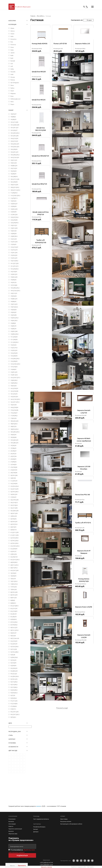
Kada (12, 55)
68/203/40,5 (14, 562)
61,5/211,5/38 (14, 532)
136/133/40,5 (14, 261)
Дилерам (36, 832)
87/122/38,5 (14, 622)
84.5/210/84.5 (14, 606)
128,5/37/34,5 (14, 217)
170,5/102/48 (14, 410)
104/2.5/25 (14, 163)
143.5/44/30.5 (14, 269)
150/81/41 (13, 326)
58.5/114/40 (14, 508)
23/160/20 (13, 464)
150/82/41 (13, 329)
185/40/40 (13, 437)
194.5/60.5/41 (14, 440)
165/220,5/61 (14, 397)
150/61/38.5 (14, 320)
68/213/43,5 (14, 568)
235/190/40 (14, 467)
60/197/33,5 (14, 524)
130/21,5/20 (14, 228)
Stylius (12, 88)
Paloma (13, 80)
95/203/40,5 (14, 690)
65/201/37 (13, 551)
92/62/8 (13, 655)
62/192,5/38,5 (14, 541)
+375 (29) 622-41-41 (46, 862)
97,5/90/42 (14, 706)
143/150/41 (14, 272)
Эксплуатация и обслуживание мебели (71, 824)
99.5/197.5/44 (14, 712)
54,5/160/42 (14, 483)
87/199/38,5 (14, 625)
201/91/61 (13, 454)
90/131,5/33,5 (14, 630)
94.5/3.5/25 (14, 674)
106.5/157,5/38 (15, 179)
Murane (13, 77)
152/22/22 (13, 345)
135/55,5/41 (14, 258)
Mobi (12, 74)
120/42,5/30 (14, 209)
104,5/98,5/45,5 (15, 155)
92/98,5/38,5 (14, 657)
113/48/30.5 (14, 193)
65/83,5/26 (14, 554)
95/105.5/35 (14, 679)
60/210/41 (13, 527)
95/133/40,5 (14, 685)
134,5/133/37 (14, 247)
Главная (33, 16)
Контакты (11, 821)
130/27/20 (13, 231)
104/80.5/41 (14, 166)
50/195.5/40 (14, 475)
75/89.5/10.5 (14, 584)
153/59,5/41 (14, 350)
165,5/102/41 (14, 388)
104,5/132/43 (14, 138)
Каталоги (11, 831)
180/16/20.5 (14, 424)
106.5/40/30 (14, 182)
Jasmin (12, 53)
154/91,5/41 (14, 372)
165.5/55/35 (14, 394)
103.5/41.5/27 (14, 128)
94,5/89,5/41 (14, 671)
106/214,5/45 (14, 185)
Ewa (12, 42)
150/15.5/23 (14, 304)
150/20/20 (13, 310)
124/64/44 (13, 212)
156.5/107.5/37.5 (15, 377)
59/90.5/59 (14, 516)
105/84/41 (13, 174)
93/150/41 (13, 663)
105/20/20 (13, 171)
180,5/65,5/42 (14, 421)
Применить (22, 865)
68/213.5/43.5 (14, 565)
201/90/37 (13, 451)
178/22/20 (13, 418)
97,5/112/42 (14, 701)
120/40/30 (13, 206)
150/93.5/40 (14, 331)
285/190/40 (14, 473)
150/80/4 (13, 323)
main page (12, 7)
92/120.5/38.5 (14, 646)
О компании (12, 819)
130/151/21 (14, 225)
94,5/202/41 (14, 668)
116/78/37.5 (14, 198)
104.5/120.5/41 (15, 157)
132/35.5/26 (14, 242)
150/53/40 (13, 315)
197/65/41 (13, 445)
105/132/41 (14, 168)
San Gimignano (15, 83)
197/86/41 (13, 448)
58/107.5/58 (14, 513)
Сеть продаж (12, 824)
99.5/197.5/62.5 (15, 714)
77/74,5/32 (14, 587)
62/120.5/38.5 (14, 538)
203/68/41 (13, 459)
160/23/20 (13, 386)
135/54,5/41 (14, 255)
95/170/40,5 (14, 687)
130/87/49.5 (14, 236)
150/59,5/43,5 (14, 318)
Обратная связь (13, 834)
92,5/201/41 (14, 644)
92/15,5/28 (14, 649)
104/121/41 (14, 160)
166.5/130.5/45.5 (15, 399)
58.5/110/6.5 (14, 505)
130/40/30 (13, 233)
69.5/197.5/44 (14, 570)
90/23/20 (13, 636)
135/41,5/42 (14, 253)
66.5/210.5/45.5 (15, 560)
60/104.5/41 (14, 521)
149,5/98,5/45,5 (15, 288)
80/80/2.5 (13, 603)
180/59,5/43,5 (14, 429)
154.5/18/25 (14, 367)
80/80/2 (13, 600)
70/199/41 (13, 573)
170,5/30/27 (14, 413)
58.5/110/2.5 (14, 502)
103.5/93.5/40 (14, 136)
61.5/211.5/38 (14, 535)
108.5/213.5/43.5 (15, 190)
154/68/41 (13, 369)
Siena (12, 85)
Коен (12, 96)
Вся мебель (40, 16)
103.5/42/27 (14, 130)
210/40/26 (13, 462)
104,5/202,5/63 (15, 147)
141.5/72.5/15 (14, 266)
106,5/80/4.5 (14, 176)
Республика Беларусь (39, 827)
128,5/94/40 (14, 220)
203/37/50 (13, 456)
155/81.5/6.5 (14, 375)
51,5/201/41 (14, 481)
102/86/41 (13, 119)
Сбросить (12, 866)
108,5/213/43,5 (15, 187)
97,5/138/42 (14, 704)
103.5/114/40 (14, 122)
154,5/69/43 (14, 356)
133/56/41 (13, 244)
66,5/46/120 (14, 557)
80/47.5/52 (14, 598)
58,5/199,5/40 (14, 500)
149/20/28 (13, 296)
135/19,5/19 (14, 250)
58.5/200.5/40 (14, 511)
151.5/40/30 (14, 339)
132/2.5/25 (14, 239)
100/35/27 (13, 114)
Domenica (13, 39)
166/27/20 (13, 405)
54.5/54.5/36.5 (15, 486)
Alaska (12, 28)
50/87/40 (13, 478)
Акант (12, 91)
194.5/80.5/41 (14, 443)
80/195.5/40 (14, 592)
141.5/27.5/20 (14, 263)
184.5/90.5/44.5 (15, 432)
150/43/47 (13, 312)
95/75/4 (13, 695)
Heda (12, 50)
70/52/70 (13, 579)
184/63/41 (13, 435)
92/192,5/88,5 (14, 652)
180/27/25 (13, 426)
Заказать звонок (46, 867)
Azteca (12, 31)
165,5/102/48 (14, 391)
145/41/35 (13, 282)
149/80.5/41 (14, 299)
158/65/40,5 (14, 380)
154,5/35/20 (14, 353)
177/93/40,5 (14, 416)
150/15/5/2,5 (14, 307)
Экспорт (36, 829)
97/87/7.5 (13, 709)
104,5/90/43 (14, 149)
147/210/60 (14, 285)
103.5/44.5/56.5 (15, 133)
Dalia (12, 36)
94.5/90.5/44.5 (15, 676)
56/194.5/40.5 (14, 492)
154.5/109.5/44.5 (15, 364)
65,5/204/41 (14, 549)
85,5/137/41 (14, 608)
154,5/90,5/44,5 (15, 358)
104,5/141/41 (14, 141)
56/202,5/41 (14, 494)
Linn (12, 63)
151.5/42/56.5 (14, 342)
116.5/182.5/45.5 (15, 195)
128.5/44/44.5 (14, 223)
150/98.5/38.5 (14, 334)
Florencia (13, 44)
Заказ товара (64, 819)
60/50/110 (13, 530)
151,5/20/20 (14, 337)
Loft (12, 66)
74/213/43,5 (14, 581)
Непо (12, 102)
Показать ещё (62, 708)
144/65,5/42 (14, 277)
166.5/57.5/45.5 (15, 402)
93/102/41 (13, 660)
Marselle (13, 72)
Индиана (13, 93)
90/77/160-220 (15, 638)
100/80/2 (13, 117)
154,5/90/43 (14, 361)
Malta (12, 69)
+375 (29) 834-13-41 (46, 865)
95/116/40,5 (14, 682)
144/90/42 (13, 280)
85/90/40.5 (14, 619)
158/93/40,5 (14, 383)
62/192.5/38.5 (14, 543)
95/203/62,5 (14, 693)
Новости (11, 826)
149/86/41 (13, 301)
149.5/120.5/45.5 (15, 291)
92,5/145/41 (14, 641)
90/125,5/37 (14, 627)
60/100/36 (13, 519)
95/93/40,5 (14, 698)
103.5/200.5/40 (15, 125)
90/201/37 (13, 633)
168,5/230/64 (14, 407)
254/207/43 (14, 470)
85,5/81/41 (14, 614)
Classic (12, 34)
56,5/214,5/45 (14, 489)
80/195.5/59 (14, 595)
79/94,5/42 (14, 589)
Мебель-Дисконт (15, 99)
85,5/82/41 (14, 617)
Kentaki (13, 61)
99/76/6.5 (13, 717)
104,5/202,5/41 (15, 144)
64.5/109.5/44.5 (15, 546)
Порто (12, 104)
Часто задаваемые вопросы (41, 819)
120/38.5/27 (14, 204)
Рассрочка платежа (66, 821)
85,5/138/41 (14, 611)
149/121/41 (14, 293)
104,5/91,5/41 (14, 152)
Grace (12, 47)
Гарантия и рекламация (15, 829)
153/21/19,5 (14, 348)
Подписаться (22, 855)
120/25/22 (13, 201)
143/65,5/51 (14, 274)
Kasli (12, 58)
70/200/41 (13, 576)
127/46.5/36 (14, 214)
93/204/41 (13, 665)
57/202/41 (13, 497)
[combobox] (88, 20)
